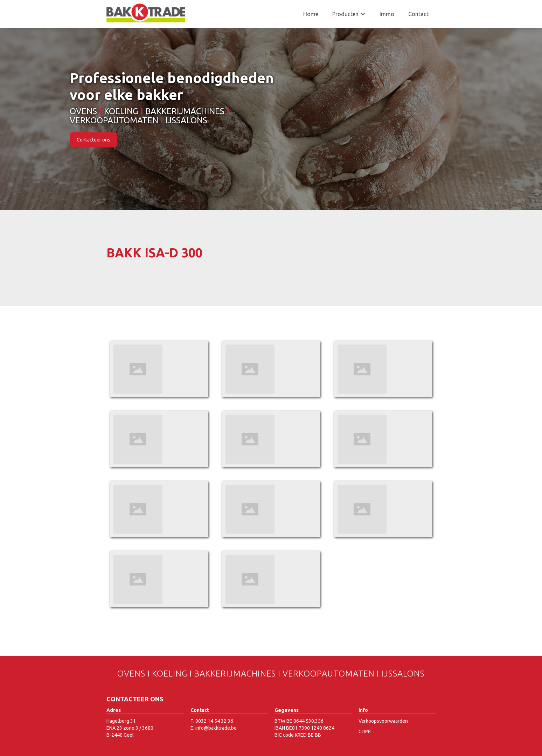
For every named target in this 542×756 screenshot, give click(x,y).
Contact (418, 14)
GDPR (365, 731)
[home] (146, 13)
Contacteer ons (93, 140)
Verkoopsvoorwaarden (383, 721)
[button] (349, 14)
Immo (387, 14)
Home (311, 14)
